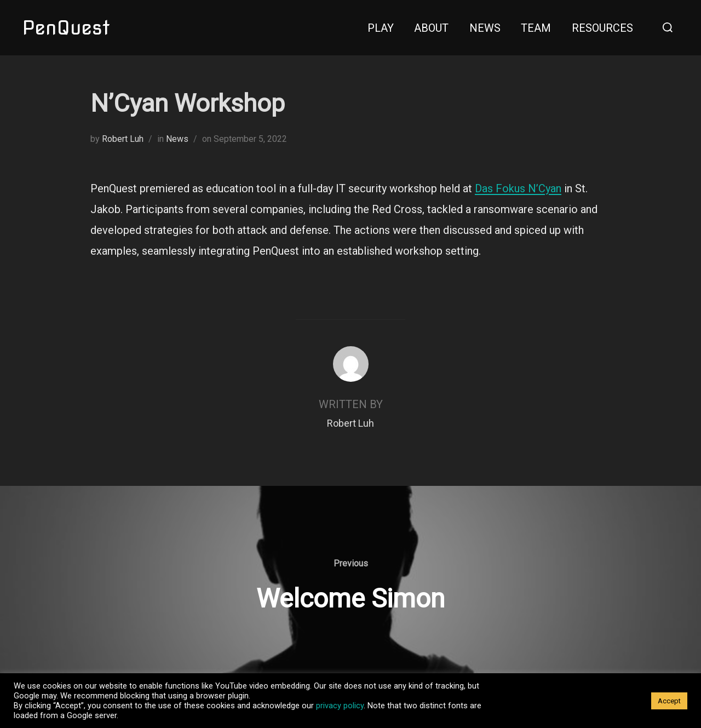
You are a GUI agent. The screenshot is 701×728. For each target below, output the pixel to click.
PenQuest (66, 27)
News (485, 28)
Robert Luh (123, 139)
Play (381, 28)
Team (536, 28)
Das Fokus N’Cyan (518, 188)
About (431, 28)
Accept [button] (669, 701)
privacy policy (340, 706)
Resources (602, 28)
